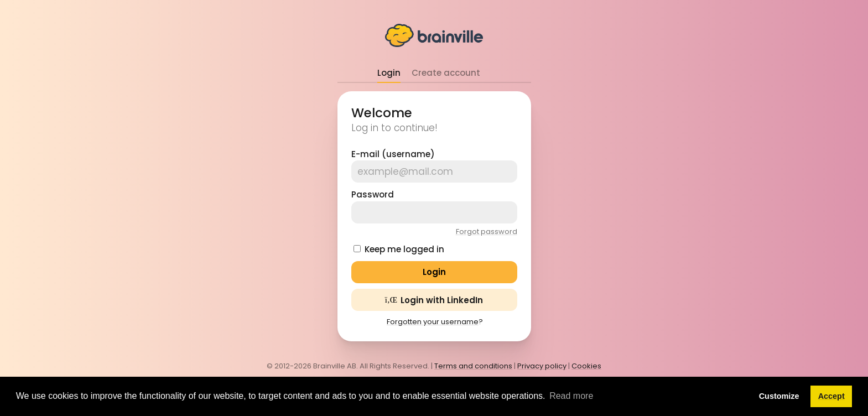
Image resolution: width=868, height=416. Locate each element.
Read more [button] (571, 396)
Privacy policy (542, 366)
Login (389, 73)
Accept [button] (831, 396)
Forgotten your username (433, 322)
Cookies (586, 366)
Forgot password (487, 232)
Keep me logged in (404, 249)
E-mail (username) (393, 154)
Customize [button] (779, 396)
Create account (446, 73)
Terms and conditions (473, 366)
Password (373, 194)
